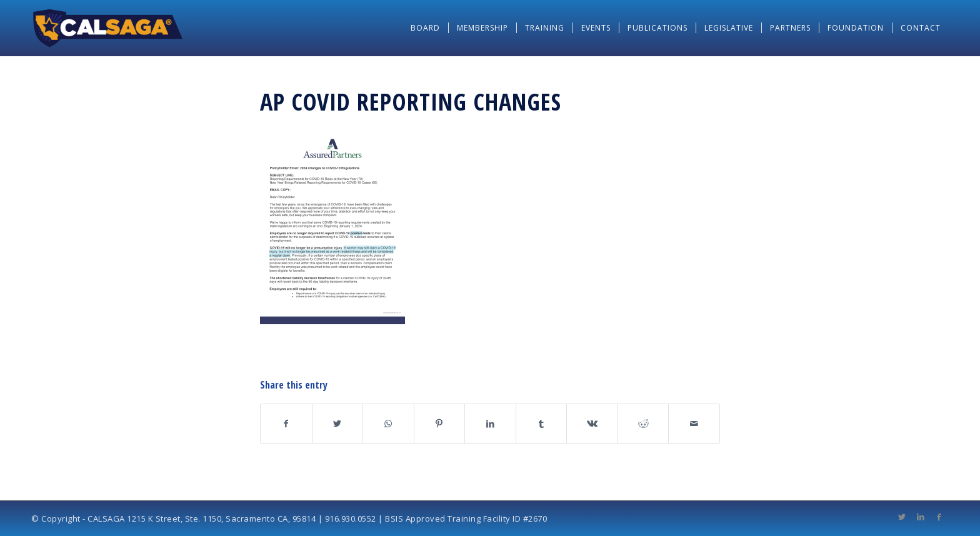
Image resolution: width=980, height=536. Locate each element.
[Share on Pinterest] (440, 424)
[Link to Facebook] (939, 517)
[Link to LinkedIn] (921, 517)
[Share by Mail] (694, 424)
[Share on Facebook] (286, 424)
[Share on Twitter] (338, 424)
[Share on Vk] (592, 424)
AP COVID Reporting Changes (411, 101)
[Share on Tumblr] (542, 424)
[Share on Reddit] (643, 424)
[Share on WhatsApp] (388, 424)
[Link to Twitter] (902, 517)
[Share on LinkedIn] (490, 424)
